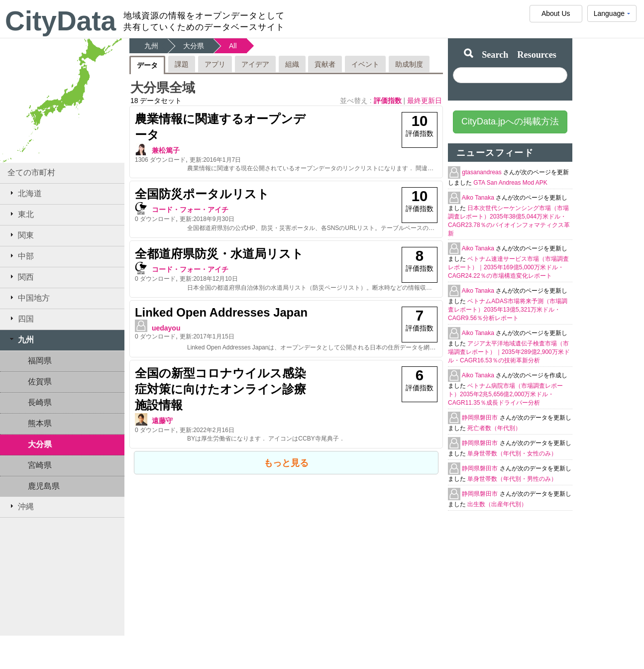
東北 (21, 214)
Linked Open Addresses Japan (221, 312)
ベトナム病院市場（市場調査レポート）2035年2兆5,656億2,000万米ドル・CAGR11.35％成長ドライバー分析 (505, 394)
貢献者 (325, 64)
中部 (21, 256)
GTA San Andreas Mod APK (510, 183)
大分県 (40, 444)
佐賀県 (40, 382)
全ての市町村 (31, 172)
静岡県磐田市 (481, 418)
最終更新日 (425, 101)
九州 (21, 339)
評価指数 (389, 101)
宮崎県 (40, 465)
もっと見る (286, 463)
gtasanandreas (483, 172)
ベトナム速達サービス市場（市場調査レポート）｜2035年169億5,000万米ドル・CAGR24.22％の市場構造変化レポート (508, 267)
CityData (60, 21)
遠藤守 (162, 421)
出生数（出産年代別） (497, 504)
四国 (21, 319)
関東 (21, 235)
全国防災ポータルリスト (202, 194)
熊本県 (40, 423)
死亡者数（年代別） (494, 428)
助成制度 (409, 64)
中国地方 (29, 298)
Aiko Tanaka (479, 198)
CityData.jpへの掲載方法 (510, 121)
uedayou (166, 328)
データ (147, 65)
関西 (21, 277)
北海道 (25, 193)
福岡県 (40, 361)
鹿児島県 (44, 486)
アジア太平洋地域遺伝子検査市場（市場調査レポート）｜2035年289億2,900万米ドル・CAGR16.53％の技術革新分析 (509, 352)
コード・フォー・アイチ (190, 210)
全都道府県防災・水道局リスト (219, 254)
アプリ (215, 64)
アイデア (255, 64)
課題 (182, 64)
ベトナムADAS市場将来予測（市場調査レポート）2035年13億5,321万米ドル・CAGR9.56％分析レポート (508, 310)
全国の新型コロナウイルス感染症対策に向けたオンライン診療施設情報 (220, 389)
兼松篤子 (166, 150)
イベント (365, 64)
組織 (292, 64)
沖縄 (21, 506)
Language (612, 16)
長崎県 (40, 402)
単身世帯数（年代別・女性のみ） (512, 453)
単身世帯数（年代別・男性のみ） (512, 479)
